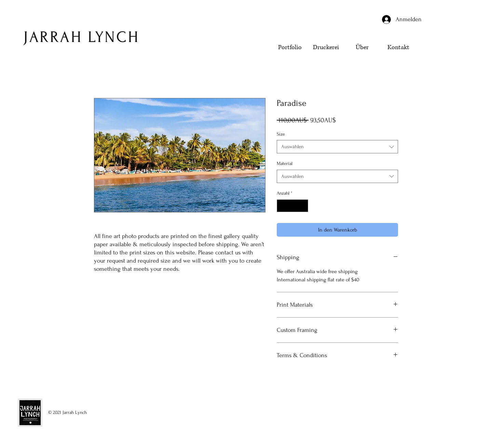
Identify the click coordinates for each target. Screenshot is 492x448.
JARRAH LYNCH (81, 37)
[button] (439, 60)
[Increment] (303, 206)
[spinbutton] (292, 206)
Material (285, 163)
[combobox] (337, 147)
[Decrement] (282, 206)
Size (281, 134)
